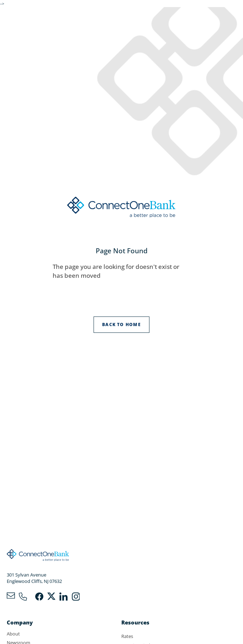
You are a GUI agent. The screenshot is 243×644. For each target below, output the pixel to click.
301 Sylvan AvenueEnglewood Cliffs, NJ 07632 (34, 578)
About (13, 634)
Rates (127, 636)
